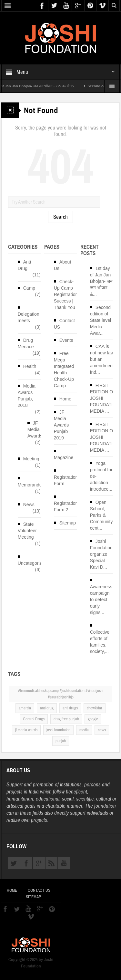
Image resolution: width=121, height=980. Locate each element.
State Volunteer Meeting (27, 531)
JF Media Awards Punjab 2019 (61, 425)
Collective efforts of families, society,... (100, 642)
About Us (63, 265)
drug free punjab (66, 719)
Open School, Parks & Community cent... (101, 515)
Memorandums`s (35, 485)
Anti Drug (24, 265)
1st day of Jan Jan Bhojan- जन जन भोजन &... (101, 281)
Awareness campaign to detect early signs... (101, 600)
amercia (25, 708)
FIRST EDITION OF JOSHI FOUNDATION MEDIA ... (105, 398)
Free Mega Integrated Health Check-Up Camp (64, 370)
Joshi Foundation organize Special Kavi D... (101, 554)
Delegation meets (29, 317)
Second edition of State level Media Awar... (101, 320)
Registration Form (66, 480)
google (93, 719)
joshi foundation (58, 730)
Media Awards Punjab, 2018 (27, 396)
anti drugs (70, 708)
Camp (29, 288)
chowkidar (95, 708)
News (29, 504)
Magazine (64, 457)
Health (30, 366)
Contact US (64, 324)
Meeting (31, 459)
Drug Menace (26, 343)
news (102, 730)
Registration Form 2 (66, 506)
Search (60, 217)
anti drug (47, 708)
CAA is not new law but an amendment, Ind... (103, 359)
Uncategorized (32, 563)
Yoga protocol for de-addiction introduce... (101, 476)
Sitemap (68, 523)
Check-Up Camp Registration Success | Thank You (66, 294)
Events (66, 340)
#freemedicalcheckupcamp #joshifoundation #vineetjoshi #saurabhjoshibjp (61, 694)
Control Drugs (34, 719)
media (84, 730)
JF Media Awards (35, 429)
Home (65, 399)
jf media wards (26, 730)
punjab (61, 741)
